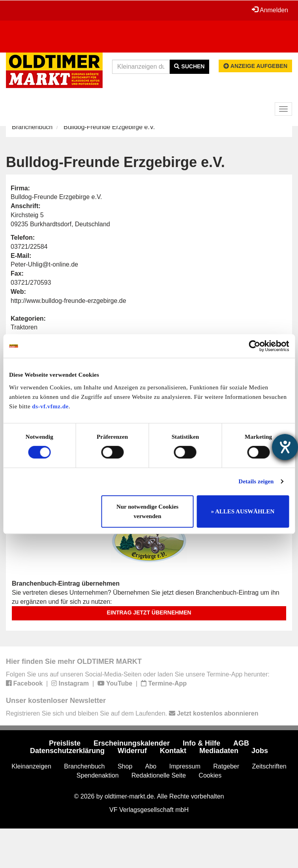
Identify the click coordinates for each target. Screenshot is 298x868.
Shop (125, 766)
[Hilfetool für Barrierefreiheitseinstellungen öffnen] (285, 447)
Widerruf (132, 751)
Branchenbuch (32, 127)
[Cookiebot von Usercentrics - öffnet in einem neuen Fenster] (254, 346)
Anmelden (270, 10)
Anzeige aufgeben (255, 66)
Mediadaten (219, 751)
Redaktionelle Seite (159, 775)
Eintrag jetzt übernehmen (149, 612)
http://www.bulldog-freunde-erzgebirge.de (68, 301)
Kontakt (173, 751)
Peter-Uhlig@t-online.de (44, 264)
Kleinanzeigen (31, 766)
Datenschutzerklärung (67, 751)
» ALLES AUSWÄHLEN (243, 511)
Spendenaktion (98, 775)
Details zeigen (256, 481)
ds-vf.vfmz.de (50, 406)
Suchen (189, 66)
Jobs (260, 751)
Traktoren (24, 327)
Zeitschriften (269, 766)
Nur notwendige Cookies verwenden (147, 511)
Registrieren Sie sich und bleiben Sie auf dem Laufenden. (132, 713)
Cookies (210, 775)
